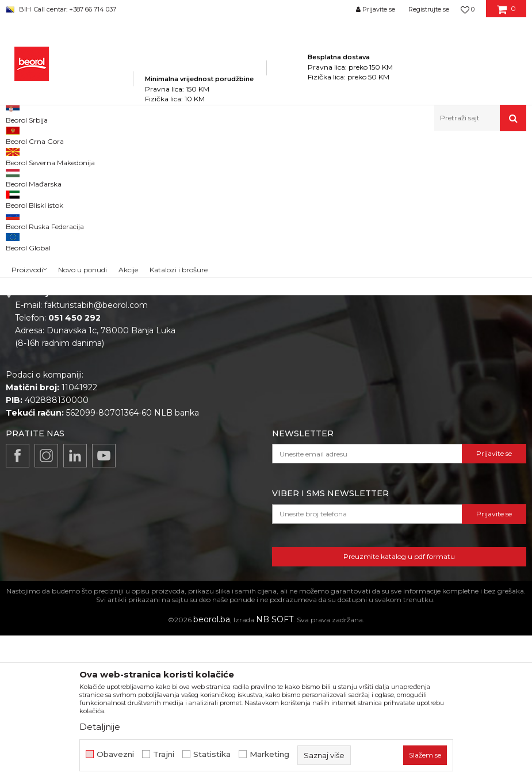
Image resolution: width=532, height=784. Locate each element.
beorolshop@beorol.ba (92, 384)
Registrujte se (429, 9)
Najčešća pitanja (415, 429)
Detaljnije (100, 727)
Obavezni (115, 754)
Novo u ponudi (83, 121)
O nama (243, 332)
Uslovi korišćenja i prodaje (433, 364)
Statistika (212, 754)
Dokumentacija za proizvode (285, 397)
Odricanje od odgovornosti (436, 348)
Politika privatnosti (419, 332)
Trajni (164, 754)
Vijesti (239, 364)
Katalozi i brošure (261, 380)
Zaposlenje (249, 348)
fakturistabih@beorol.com (96, 454)
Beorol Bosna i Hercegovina (51, 156)
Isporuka (400, 397)
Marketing (269, 754)
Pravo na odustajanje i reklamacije (450, 413)
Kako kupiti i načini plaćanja (437, 380)
